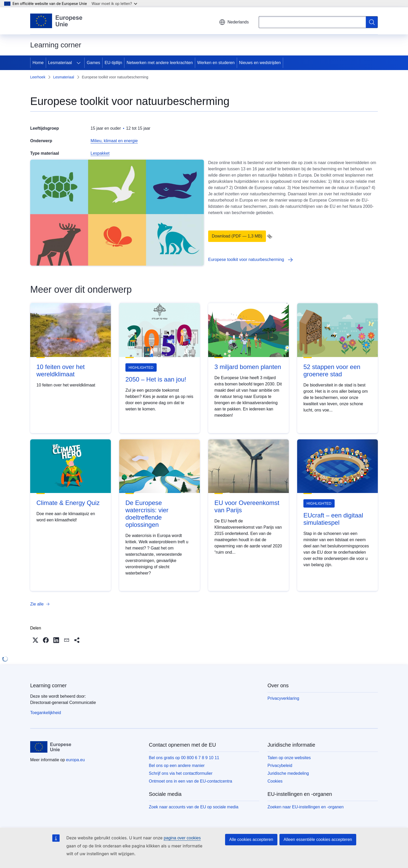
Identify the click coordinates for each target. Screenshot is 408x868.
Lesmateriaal (60, 63)
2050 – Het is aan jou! (156, 379)
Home (38, 63)
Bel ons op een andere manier (177, 766)
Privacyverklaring (283, 698)
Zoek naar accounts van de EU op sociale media (194, 807)
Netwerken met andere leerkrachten (160, 63)
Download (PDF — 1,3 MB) (237, 236)
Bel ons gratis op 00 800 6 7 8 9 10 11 (184, 758)
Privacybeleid (280, 766)
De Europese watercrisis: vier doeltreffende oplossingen (147, 514)
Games (93, 63)
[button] (35, 640)
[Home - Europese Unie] (56, 21)
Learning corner (48, 685)
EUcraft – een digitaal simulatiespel (333, 519)
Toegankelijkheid (46, 713)
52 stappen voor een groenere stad (332, 370)
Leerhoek (38, 77)
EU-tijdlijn (113, 63)
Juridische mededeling (288, 773)
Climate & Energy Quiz (68, 503)
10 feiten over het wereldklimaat (60, 370)
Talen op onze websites (289, 758)
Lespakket (100, 153)
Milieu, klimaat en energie (114, 141)
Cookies (275, 781)
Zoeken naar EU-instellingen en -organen (306, 807)
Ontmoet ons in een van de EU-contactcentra (190, 781)
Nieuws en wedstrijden (260, 63)
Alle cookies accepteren (251, 839)
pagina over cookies (182, 838)
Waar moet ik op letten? (114, 4)
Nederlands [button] (234, 22)
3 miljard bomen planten (248, 367)
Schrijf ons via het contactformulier (181, 773)
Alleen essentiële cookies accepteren (318, 839)
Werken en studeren (216, 63)
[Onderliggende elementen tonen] (79, 63)
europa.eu (75, 760)
